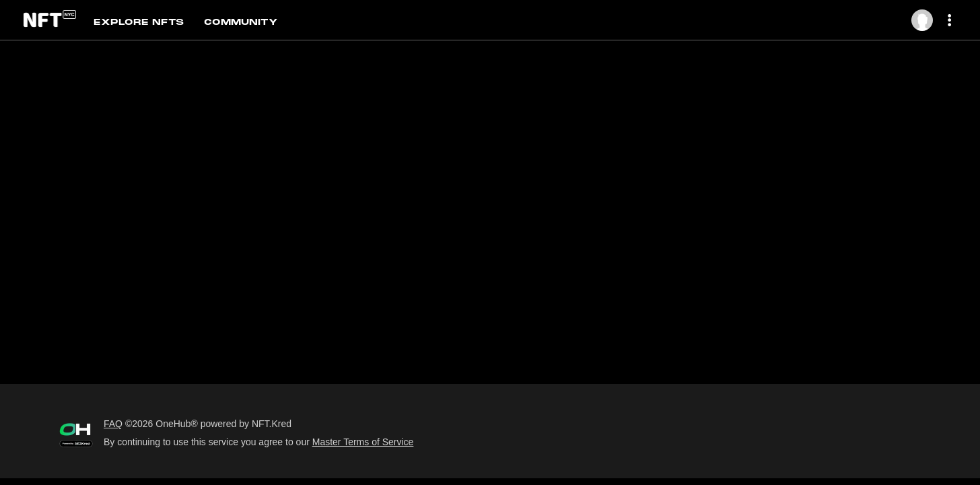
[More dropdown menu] (951, 21)
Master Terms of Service (363, 442)
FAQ (113, 424)
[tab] (149, 21)
